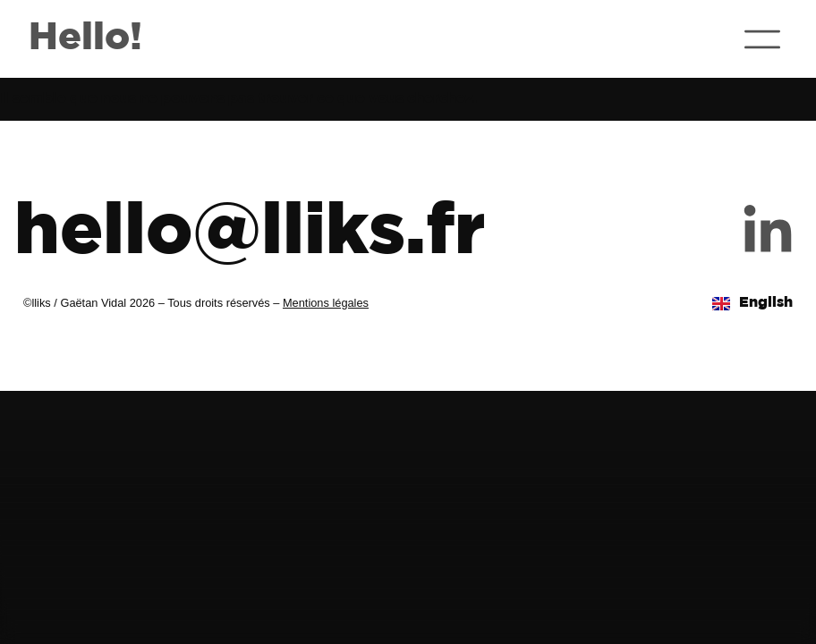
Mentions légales (326, 303)
